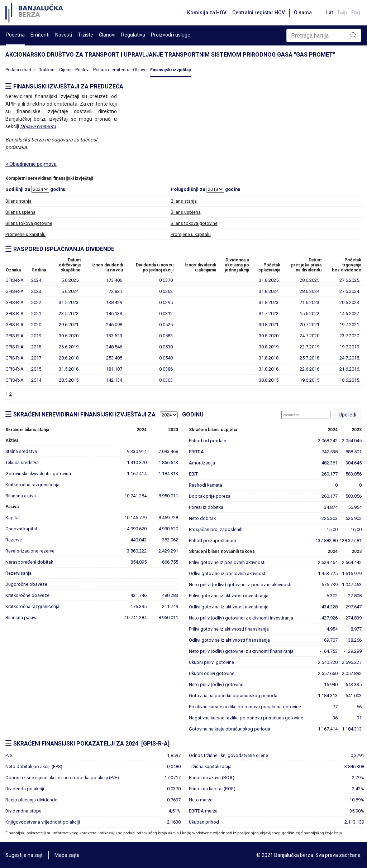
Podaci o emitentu (111, 70)
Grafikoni (47, 70)
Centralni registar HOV (259, 13)
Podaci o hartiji (20, 70)
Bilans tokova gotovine (29, 223)
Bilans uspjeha (20, 212)
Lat (330, 13)
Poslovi (82, 70)
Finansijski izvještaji (170, 70)
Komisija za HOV (207, 13)
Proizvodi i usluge (171, 35)
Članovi (107, 35)
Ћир (342, 13)
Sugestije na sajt (24, 855)
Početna (15, 35)
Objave (140, 70)
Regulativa (133, 35)
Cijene (65, 70)
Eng (356, 13)
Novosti (64, 35)
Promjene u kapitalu (25, 234)
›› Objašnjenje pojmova (31, 164)
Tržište (85, 35)
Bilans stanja (18, 201)
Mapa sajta (67, 855)
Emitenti (40, 35)
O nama (303, 13)
